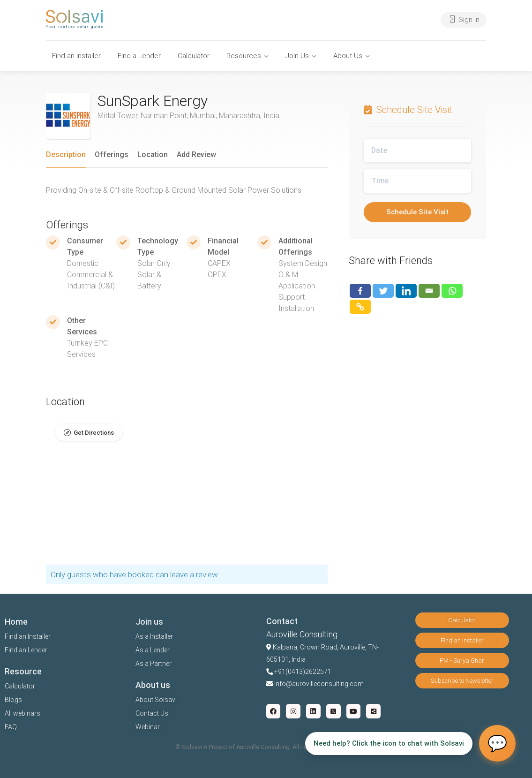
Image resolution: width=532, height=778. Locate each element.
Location (153, 155)
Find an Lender (26, 650)
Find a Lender (139, 56)
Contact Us (152, 713)
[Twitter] (383, 291)
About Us (348, 56)
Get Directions (94, 433)
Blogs (13, 700)
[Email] (429, 291)
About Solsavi (156, 700)
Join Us (297, 56)
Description (66, 155)
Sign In (464, 20)
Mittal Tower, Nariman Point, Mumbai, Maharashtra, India (188, 116)
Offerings (112, 155)
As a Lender (153, 650)
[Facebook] (360, 291)
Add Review (196, 155)
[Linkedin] (406, 291)
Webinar (148, 727)
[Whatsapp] (452, 291)
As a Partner (154, 664)
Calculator (194, 56)
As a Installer (154, 636)
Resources (244, 56)
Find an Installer (76, 56)
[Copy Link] (360, 307)
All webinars (22, 713)
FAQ (11, 727)
